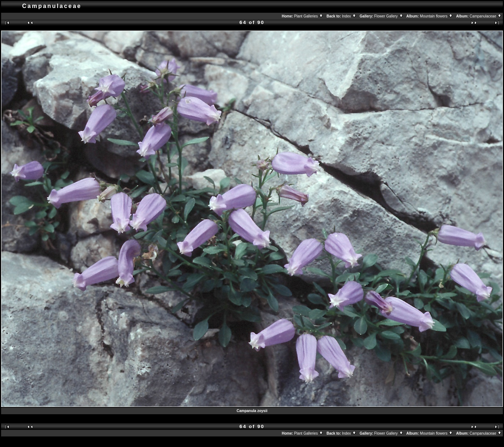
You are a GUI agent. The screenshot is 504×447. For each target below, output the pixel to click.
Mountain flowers (436, 16)
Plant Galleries (309, 16)
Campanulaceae (486, 16)
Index (349, 16)
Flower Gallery (389, 16)
